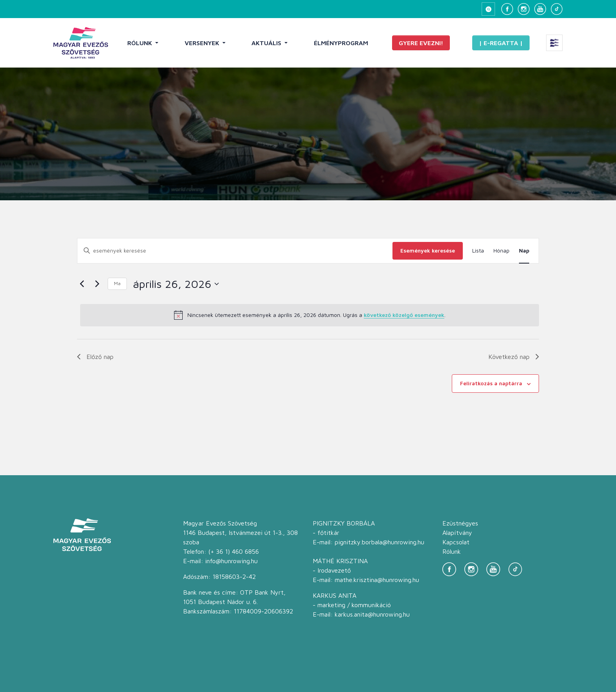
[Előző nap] (82, 284)
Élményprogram (341, 43)
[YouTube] (540, 9)
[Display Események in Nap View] (524, 251)
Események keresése (428, 250)
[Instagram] (524, 9)
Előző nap (95, 357)
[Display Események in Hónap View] (501, 251)
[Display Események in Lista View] (478, 251)
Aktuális (267, 43)
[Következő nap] (97, 284)
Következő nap (514, 357)
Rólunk (140, 43)
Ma (117, 283)
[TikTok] (557, 9)
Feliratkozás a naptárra (491, 383)
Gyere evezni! (421, 43)
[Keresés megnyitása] (488, 9)
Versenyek (203, 43)
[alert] (310, 315)
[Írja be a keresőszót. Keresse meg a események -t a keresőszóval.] (235, 251)
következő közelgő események (404, 315)
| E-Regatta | (501, 43)
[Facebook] (507, 9)
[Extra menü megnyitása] (554, 43)
